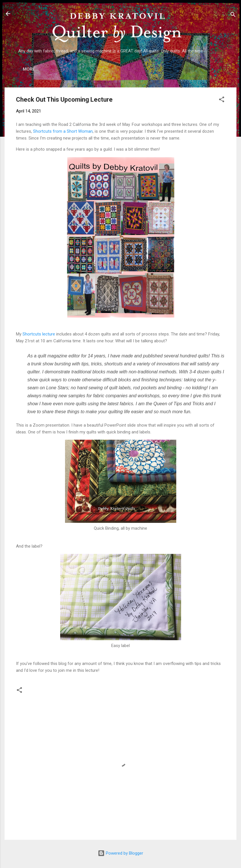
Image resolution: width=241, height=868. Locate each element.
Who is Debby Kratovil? (78, 69)
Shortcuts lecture (39, 335)
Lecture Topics (134, 69)
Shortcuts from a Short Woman (63, 132)
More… (205, 69)
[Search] (233, 16)
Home (35, 69)
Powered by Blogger (121, 853)
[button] (222, 102)
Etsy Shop (175, 69)
